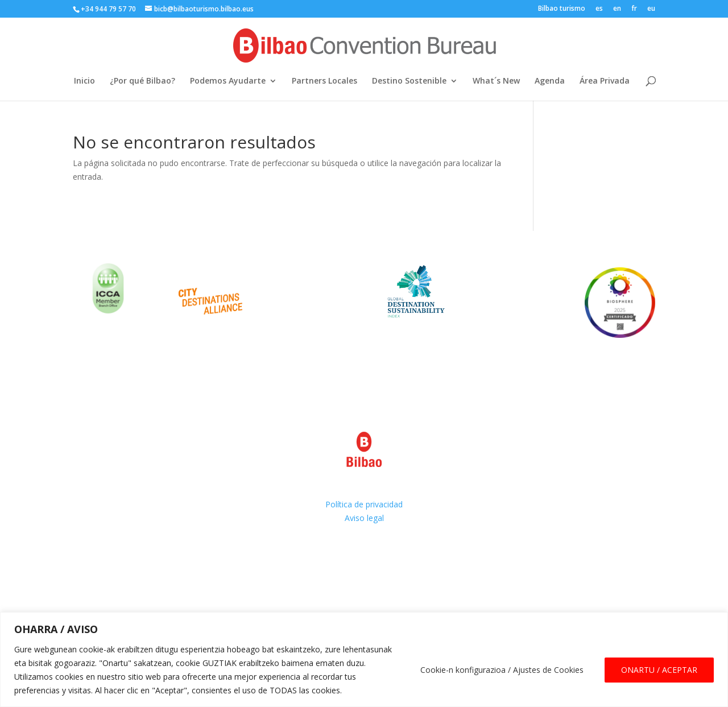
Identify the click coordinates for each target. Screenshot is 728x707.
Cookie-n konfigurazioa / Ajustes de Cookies (502, 670)
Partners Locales (324, 81)
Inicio (84, 81)
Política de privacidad (364, 504)
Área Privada (605, 81)
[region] (364, 660)
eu (651, 9)
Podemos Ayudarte (228, 81)
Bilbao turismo (562, 9)
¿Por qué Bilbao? (142, 81)
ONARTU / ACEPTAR (659, 670)
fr (634, 9)
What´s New (496, 81)
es (599, 9)
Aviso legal (364, 518)
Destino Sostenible (409, 81)
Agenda (550, 81)
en (617, 9)
